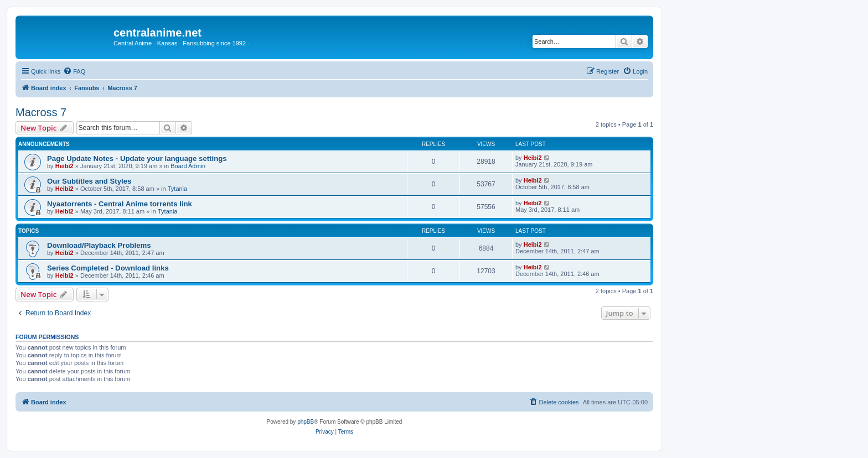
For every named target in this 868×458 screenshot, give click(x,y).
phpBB (306, 422)
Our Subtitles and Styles (89, 181)
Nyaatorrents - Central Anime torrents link (120, 204)
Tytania (177, 189)
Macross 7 (41, 112)
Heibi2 (64, 166)
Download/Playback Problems (99, 245)
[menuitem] (74, 71)
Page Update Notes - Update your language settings (137, 158)
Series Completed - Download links (108, 268)
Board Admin (188, 166)
